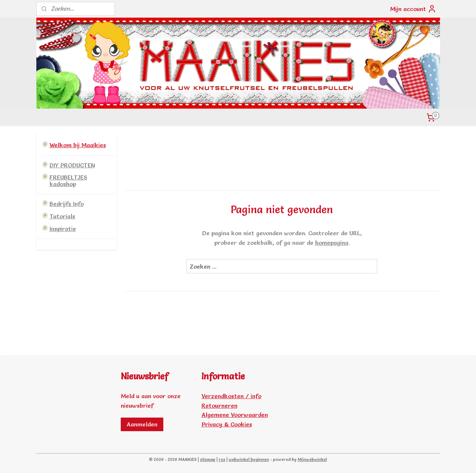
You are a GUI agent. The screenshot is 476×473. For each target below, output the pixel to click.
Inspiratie (63, 229)
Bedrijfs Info (67, 204)
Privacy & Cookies (227, 424)
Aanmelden (142, 424)
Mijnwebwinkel (312, 459)
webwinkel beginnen (249, 459)
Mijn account (413, 9)
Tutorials (62, 216)
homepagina (332, 243)
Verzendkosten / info (231, 396)
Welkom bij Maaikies (78, 145)
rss (222, 459)
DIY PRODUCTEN (72, 165)
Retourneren (219, 405)
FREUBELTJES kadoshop (68, 181)
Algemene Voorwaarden (235, 415)
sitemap (208, 459)
